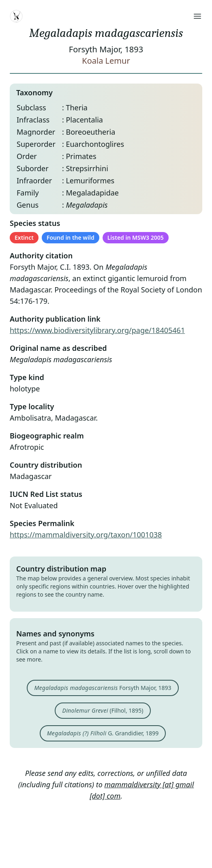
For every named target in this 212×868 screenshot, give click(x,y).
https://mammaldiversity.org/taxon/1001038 (86, 535)
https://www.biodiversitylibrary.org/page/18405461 (97, 330)
